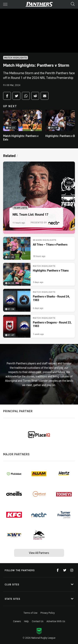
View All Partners (39, 553)
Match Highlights (16, 58)
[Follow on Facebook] (58, 570)
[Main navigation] (5, 4)
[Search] (73, 4)
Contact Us (38, 621)
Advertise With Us (56, 621)
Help (26, 621)
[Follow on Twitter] (65, 570)
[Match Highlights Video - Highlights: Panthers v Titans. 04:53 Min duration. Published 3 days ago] (39, 274)
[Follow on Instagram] (72, 570)
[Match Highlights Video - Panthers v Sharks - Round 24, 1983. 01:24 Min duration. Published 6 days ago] (39, 300)
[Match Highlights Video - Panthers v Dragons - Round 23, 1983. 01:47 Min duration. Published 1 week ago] (39, 326)
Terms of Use (30, 613)
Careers (17, 621)
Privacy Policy (48, 613)
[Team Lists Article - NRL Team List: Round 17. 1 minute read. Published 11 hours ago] (39, 198)
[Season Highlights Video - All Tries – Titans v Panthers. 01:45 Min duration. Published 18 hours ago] (39, 248)
